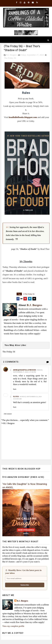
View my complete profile (13, 626)
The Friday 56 (10, 58)
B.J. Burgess (23, 601)
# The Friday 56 (29, 294)
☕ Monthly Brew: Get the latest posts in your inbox (23, 572)
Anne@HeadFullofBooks (25, 370)
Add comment (8, 414)
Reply (15, 389)
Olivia (16, 397)
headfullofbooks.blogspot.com (23, 118)
